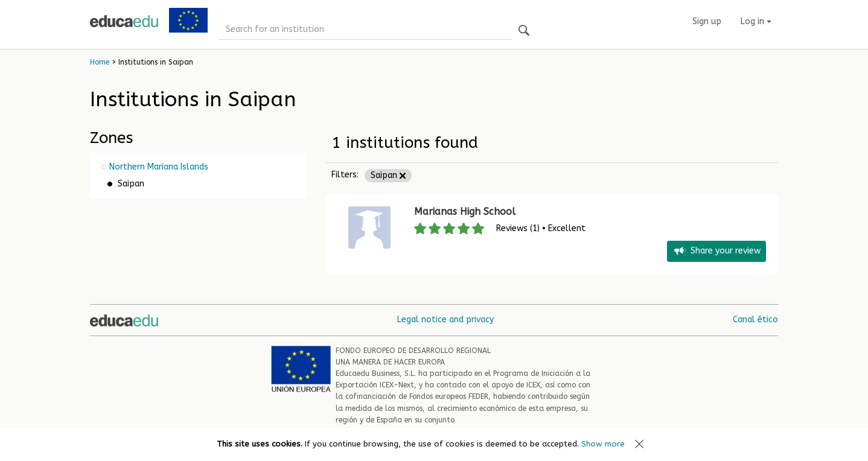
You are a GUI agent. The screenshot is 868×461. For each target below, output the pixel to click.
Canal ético (755, 320)
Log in (756, 21)
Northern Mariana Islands (159, 167)
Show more (603, 444)
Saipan (388, 175)
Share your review (716, 251)
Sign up (707, 21)
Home (100, 62)
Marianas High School (465, 211)
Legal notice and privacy (445, 320)
